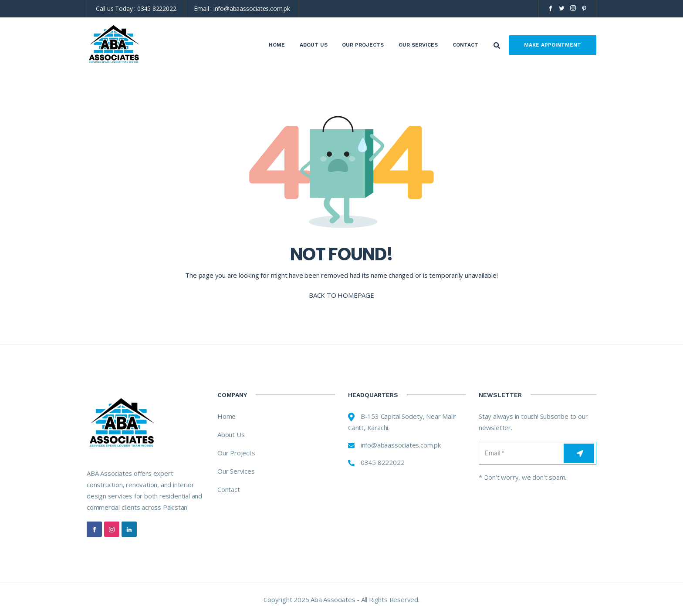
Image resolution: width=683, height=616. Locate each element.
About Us (314, 45)
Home (277, 45)
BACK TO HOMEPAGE (341, 295)
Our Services (418, 45)
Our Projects (363, 45)
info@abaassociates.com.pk (252, 8)
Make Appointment (553, 45)
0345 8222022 (157, 8)
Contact (465, 45)
